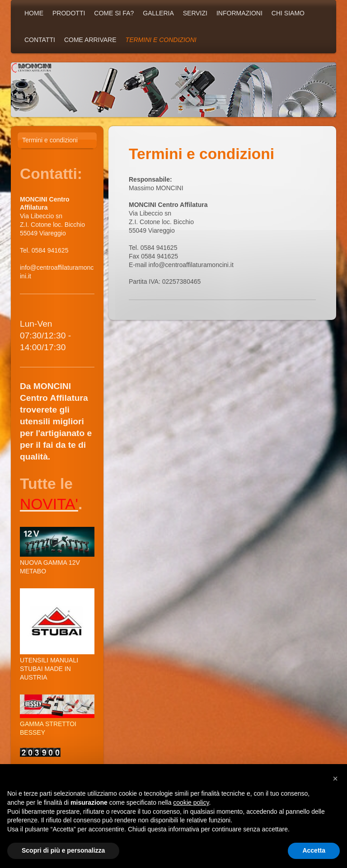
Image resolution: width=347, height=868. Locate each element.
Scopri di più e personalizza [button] (63, 850)
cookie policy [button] (191, 802)
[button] (335, 779)
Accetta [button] (314, 850)
